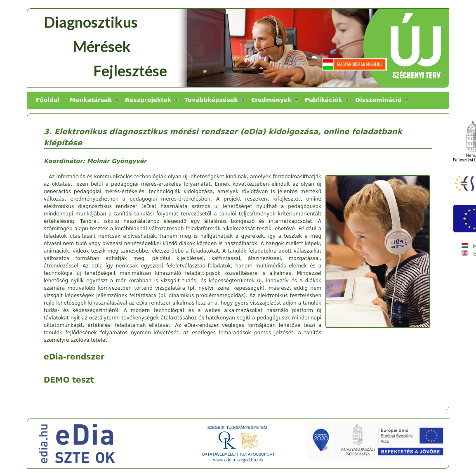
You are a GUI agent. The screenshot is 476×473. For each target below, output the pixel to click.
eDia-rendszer (74, 357)
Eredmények (271, 100)
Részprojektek (148, 100)
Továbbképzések (211, 100)
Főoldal (48, 100)
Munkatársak (91, 100)
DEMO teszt (69, 380)
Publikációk (324, 100)
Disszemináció (378, 100)
